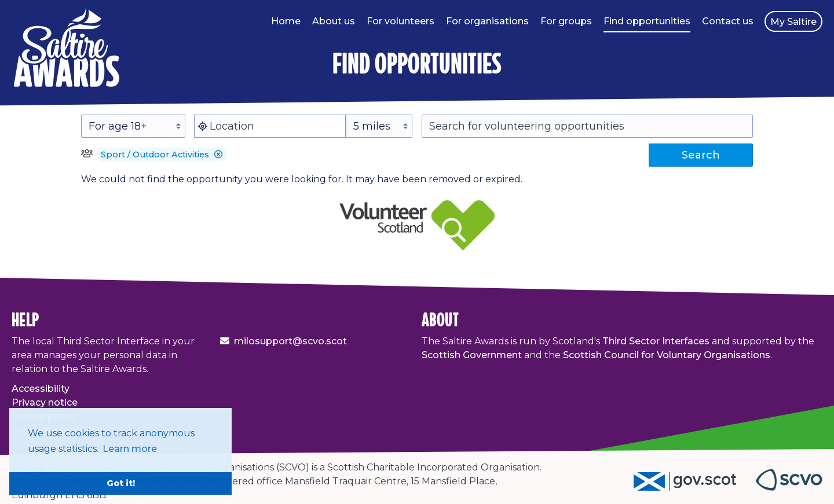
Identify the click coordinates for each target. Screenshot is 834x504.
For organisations (487, 21)
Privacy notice (45, 402)
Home (286, 21)
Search (701, 155)
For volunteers (400, 21)
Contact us (728, 21)
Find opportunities (647, 21)
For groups (566, 21)
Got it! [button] (121, 483)
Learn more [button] (130, 449)
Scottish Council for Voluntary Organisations (667, 355)
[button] (218, 154)
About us (334, 21)
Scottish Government (472, 355)
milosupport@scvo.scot (290, 341)
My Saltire (793, 22)
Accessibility (41, 389)
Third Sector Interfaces (656, 341)
